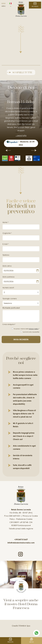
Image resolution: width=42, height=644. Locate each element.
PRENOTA (11, 640)
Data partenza (9, 277)
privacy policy (34, 329)
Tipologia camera (10, 299)
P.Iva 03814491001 (12, 516)
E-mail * (6, 244)
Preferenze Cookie (24, 519)
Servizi (32, 640)
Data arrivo (7, 266)
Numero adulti (8, 288)
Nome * (6, 222)
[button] (10, 5)
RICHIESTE (35, 5)
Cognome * (7, 233)
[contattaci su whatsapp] (36, 633)
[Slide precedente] (8, 151)
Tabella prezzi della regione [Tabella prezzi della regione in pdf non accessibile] (21, 529)
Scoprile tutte (20, 72)
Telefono (6, 255)
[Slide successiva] (34, 151)
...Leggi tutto (21, 136)
